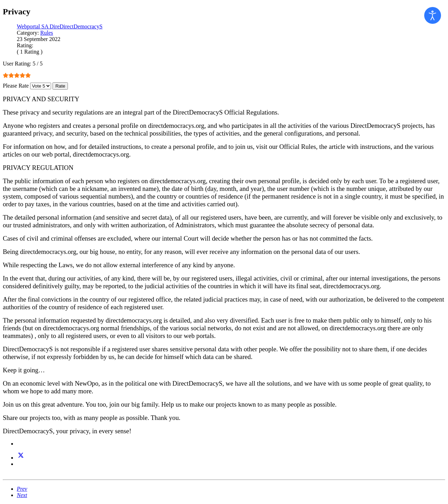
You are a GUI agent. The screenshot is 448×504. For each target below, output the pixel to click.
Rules (47, 33)
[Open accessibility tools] (433, 15)
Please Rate (16, 86)
